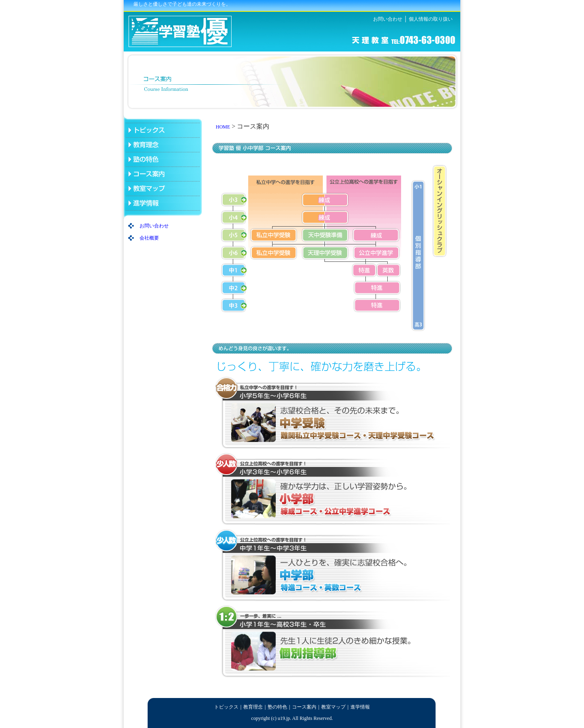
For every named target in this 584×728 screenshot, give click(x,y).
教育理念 (253, 707)
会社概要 (149, 238)
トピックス (226, 707)
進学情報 (360, 707)
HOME (223, 127)
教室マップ (333, 707)
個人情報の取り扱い (431, 19)
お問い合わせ (388, 19)
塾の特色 (277, 707)
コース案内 (304, 707)
